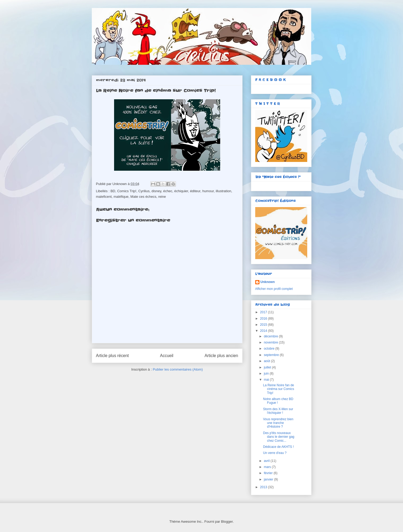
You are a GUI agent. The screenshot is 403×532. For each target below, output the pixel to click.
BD (113, 191)
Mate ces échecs (144, 197)
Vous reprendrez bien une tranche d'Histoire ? (278, 423)
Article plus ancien (221, 356)
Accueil (167, 356)
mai (267, 380)
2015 (264, 325)
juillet (268, 367)
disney (156, 191)
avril (267, 461)
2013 (264, 487)
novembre (271, 342)
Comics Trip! (127, 191)
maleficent (104, 197)
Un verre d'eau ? (275, 453)
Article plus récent (112, 356)
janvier (269, 479)
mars (268, 467)
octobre (269, 349)
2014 (264, 331)
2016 (264, 319)
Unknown (268, 282)
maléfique (121, 197)
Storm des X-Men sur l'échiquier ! (278, 411)
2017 (264, 312)
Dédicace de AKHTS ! (278, 447)
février (269, 473)
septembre (272, 355)
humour (208, 191)
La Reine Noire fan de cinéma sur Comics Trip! (278, 389)
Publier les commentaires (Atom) (178, 369)
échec (168, 191)
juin (267, 374)
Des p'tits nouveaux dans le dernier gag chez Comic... (279, 437)
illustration (224, 191)
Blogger (227, 522)
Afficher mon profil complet (274, 289)
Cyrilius (144, 191)
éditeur (195, 191)
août (267, 361)
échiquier (181, 191)
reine (162, 197)
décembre (271, 336)
